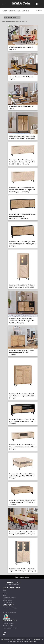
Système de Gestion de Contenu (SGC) (26, 640)
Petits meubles (7, 600)
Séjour (5, 11)
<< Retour (39, 11)
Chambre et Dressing (9, 598)
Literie (4, 595)
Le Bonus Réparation (9, 613)
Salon (4, 590)
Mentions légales (8, 623)
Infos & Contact (8, 625)
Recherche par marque (10, 608)
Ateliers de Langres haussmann (19, 11)
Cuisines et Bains (8, 602)
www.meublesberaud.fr (10, 628)
